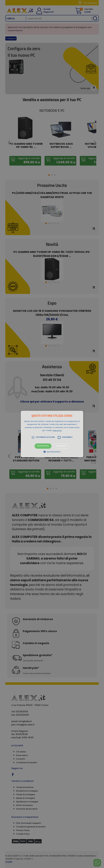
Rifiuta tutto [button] (61, 446)
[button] (52, 434)
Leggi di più (57, 431)
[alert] (52, 434)
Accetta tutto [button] (43, 446)
